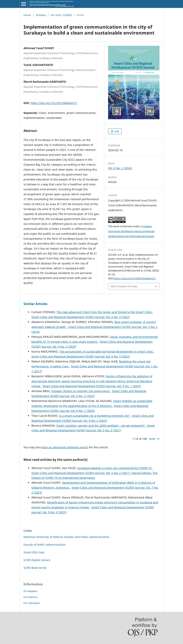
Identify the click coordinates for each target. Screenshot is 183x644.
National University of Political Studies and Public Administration (66, 537)
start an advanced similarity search (65, 447)
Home (27, 15)
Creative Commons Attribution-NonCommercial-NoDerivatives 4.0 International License (131, 231)
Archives (41, 15)
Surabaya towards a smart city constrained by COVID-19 (115, 468)
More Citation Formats (124, 286)
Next (152, 439)
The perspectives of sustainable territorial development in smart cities (107, 352)
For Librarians (32, 603)
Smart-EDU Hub (34, 552)
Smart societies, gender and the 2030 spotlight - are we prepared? (101, 426)
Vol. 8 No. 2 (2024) (61, 15)
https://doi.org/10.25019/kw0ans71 (54, 103)
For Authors (31, 597)
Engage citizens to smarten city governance (81, 391)
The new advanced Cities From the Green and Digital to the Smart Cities (105, 312)
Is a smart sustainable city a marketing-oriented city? (95, 416)
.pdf (116, 131)
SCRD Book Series (35, 568)
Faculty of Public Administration (45, 545)
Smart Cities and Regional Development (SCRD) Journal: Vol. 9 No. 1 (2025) (92, 386)
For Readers (31, 591)
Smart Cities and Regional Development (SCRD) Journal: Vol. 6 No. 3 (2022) (81, 317)
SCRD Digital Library (37, 560)
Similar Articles (35, 304)
